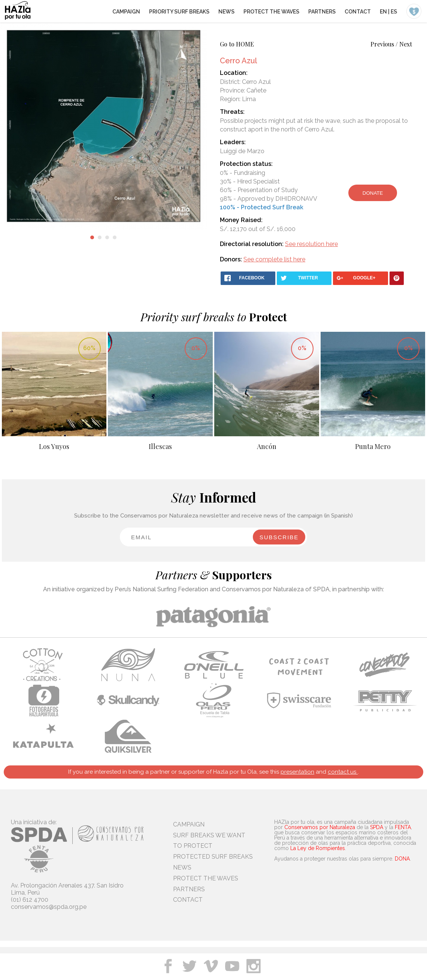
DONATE (373, 193)
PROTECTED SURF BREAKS (213, 857)
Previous (382, 44)
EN (383, 12)
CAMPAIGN (126, 12)
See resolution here (311, 244)
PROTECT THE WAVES (271, 12)
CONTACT (358, 12)
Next (406, 44)
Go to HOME (237, 44)
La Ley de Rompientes (318, 848)
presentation (297, 772)
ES (394, 12)
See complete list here (274, 259)
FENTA (403, 827)
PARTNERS (322, 12)
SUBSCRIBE (279, 537)
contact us (343, 772)
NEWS (226, 12)
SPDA (377, 827)
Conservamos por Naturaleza (320, 827)
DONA (402, 859)
